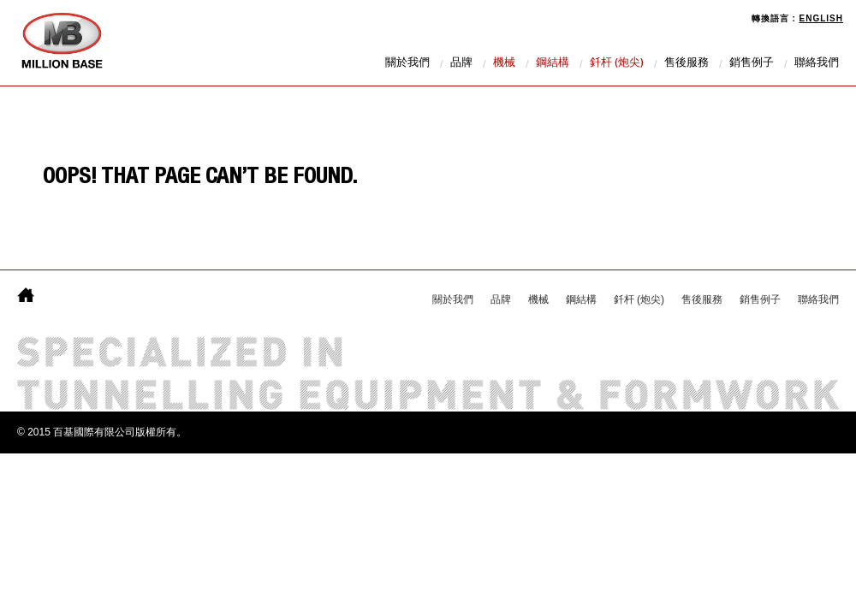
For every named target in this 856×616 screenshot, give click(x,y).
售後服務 (687, 64)
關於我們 (407, 64)
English (821, 18)
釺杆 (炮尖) (617, 64)
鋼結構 (553, 64)
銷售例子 (752, 64)
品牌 (461, 64)
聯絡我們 (817, 64)
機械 (504, 64)
